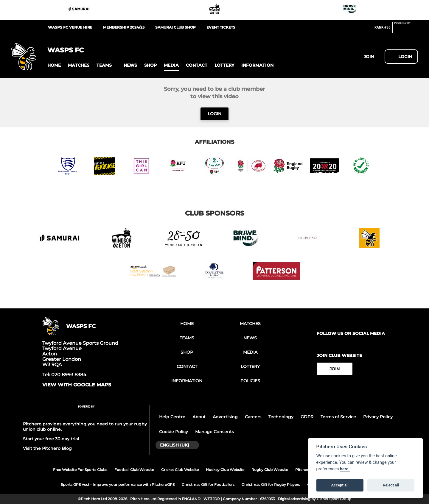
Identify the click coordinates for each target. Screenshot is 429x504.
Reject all (391, 485)
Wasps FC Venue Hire (70, 27)
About (199, 417)
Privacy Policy (378, 417)
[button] (54, 65)
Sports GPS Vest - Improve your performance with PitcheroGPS (118, 485)
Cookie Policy (174, 432)
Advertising (225, 417)
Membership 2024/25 (124, 27)
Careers (253, 417)
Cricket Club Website (180, 470)
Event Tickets (221, 27)
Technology (281, 417)
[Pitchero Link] (406, 30)
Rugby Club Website (270, 470)
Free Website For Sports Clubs (80, 470)
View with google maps (77, 385)
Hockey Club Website (225, 470)
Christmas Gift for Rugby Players (271, 485)
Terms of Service (338, 417)
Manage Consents (214, 432)
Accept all (340, 485)
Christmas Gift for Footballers (208, 485)
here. (345, 469)
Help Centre (172, 417)
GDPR (307, 417)
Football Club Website (134, 470)
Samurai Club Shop (175, 27)
